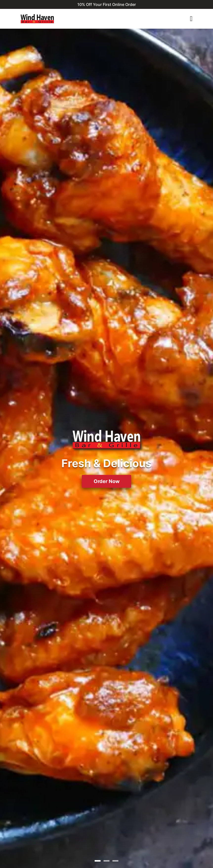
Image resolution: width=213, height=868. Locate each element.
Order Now (107, 481)
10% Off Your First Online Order (107, 4)
